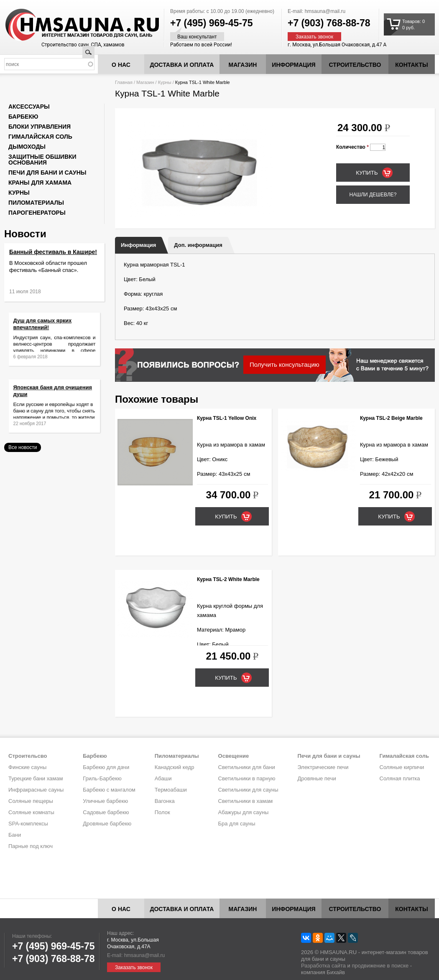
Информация (138, 245)
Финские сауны (27, 767)
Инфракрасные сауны (36, 790)
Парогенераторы (37, 213)
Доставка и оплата (182, 65)
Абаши (163, 778)
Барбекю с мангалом (109, 790)
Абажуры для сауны (244, 812)
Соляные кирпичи (402, 767)
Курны (165, 82)
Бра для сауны (237, 824)
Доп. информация (198, 245)
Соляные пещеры (31, 801)
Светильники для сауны (248, 790)
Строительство (355, 65)
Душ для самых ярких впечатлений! (46, 329)
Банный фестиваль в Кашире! (53, 252)
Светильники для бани (247, 767)
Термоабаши (171, 790)
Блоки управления (40, 127)
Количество (352, 147)
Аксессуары (29, 107)
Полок (162, 812)
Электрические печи (323, 767)
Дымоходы (27, 147)
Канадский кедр (175, 767)
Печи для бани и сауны (47, 173)
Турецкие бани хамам (36, 778)
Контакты (411, 65)
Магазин (243, 65)
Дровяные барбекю (107, 824)
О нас (121, 65)
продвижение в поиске (380, 966)
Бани (15, 835)
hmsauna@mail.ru (325, 11)
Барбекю (23, 117)
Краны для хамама (40, 183)
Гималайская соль (40, 137)
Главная (124, 82)
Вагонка (165, 801)
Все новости (23, 447)
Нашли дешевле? (373, 195)
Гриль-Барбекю (102, 778)
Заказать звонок (314, 37)
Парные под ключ (31, 846)
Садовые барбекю (106, 812)
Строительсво (28, 756)
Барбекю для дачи (106, 767)
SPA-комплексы (28, 824)
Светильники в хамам (246, 801)
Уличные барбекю (105, 801)
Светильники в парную (247, 778)
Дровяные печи (316, 778)
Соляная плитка (400, 778)
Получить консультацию (285, 364)
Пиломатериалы (36, 203)
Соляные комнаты (31, 812)
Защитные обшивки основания (42, 160)
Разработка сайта (323, 966)
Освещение (234, 756)
